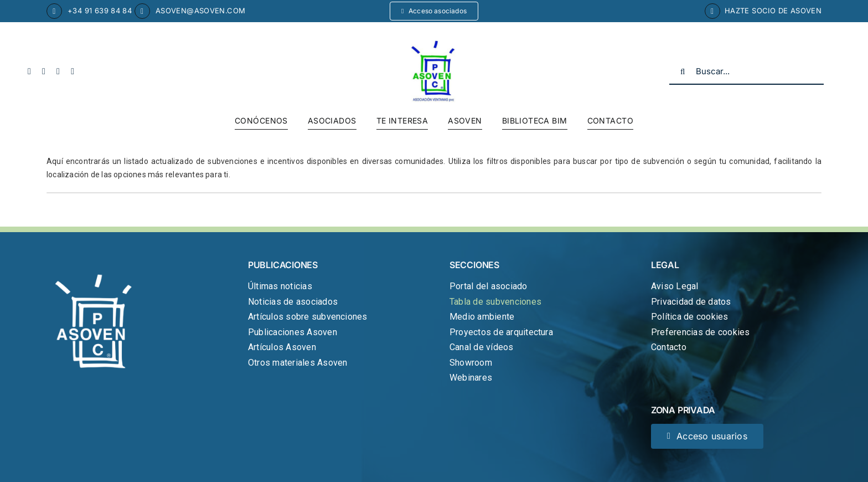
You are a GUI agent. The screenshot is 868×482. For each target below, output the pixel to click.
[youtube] (58, 71)
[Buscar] (683, 71)
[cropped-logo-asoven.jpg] (434, 44)
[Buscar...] (746, 71)
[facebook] (29, 71)
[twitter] (44, 71)
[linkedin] (73, 71)
